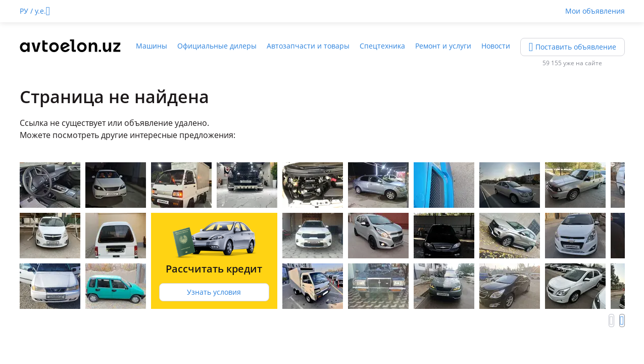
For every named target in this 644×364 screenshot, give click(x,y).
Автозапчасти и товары (308, 46)
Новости (496, 46)
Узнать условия (214, 292)
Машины (152, 46)
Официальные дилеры (217, 46)
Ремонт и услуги (443, 46)
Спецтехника (382, 46)
